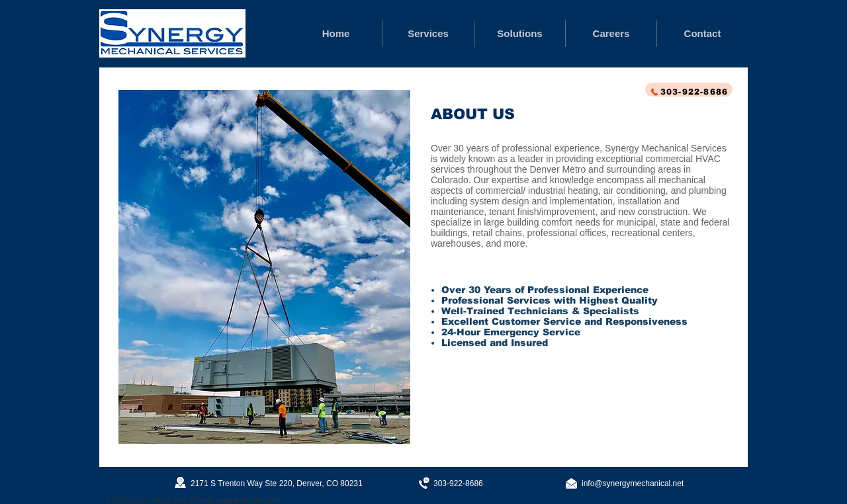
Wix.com (265, 500)
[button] (264, 267)
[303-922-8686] (689, 90)
